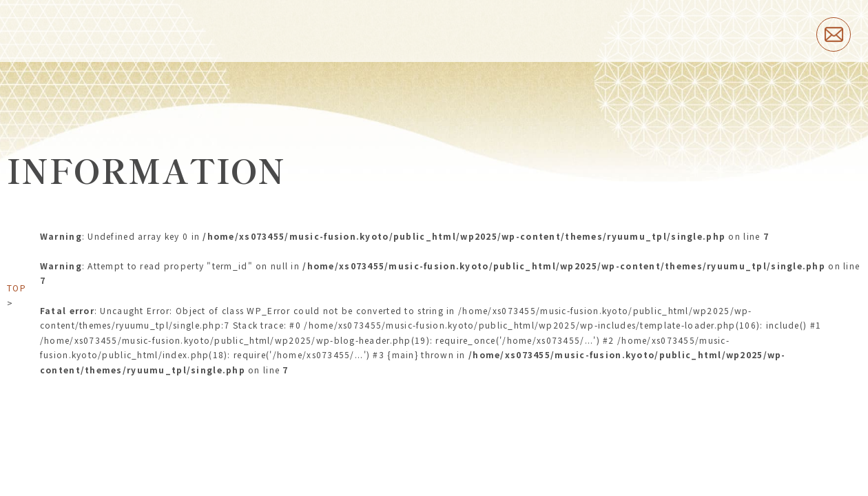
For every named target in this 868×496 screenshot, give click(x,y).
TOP (17, 288)
